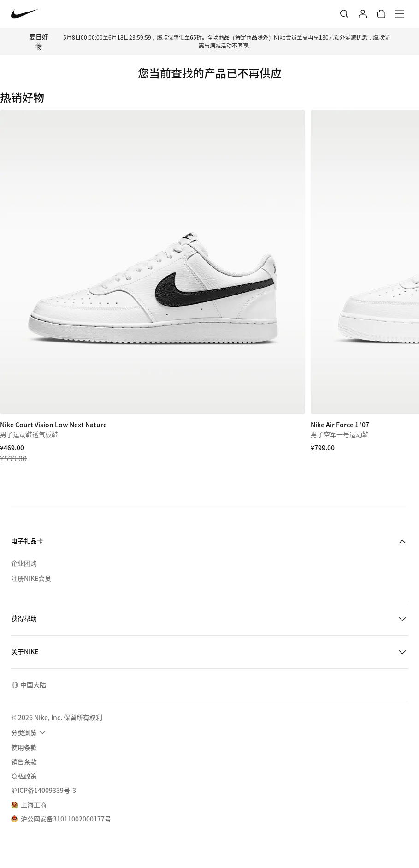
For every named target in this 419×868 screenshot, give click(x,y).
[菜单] (400, 14)
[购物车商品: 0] (381, 14)
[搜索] (344, 14)
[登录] (363, 14)
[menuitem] (30, 732)
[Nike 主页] (25, 14)
